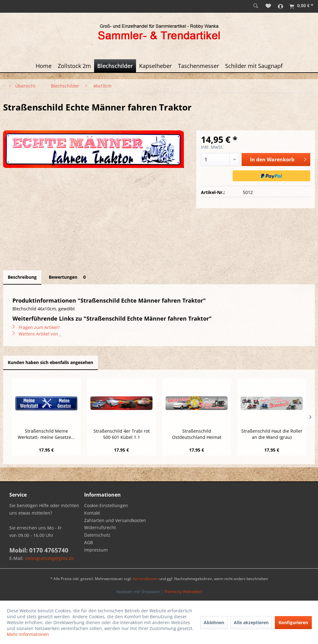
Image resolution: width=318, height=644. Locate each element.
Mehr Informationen (28, 634)
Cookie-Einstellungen (106, 505)
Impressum (96, 550)
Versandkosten (145, 579)
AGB (89, 542)
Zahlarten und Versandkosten (115, 520)
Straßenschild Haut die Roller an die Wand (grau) (272, 434)
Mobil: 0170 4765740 (39, 550)
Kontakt (92, 513)
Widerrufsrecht (100, 527)
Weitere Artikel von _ (37, 334)
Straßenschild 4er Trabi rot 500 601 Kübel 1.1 (122, 434)
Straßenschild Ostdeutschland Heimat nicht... (197, 434)
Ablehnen (214, 622)
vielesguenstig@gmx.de (49, 558)
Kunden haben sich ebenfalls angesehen (50, 362)
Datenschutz (97, 535)
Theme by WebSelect (183, 592)
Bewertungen (68, 277)
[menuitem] (256, 6)
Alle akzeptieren (251, 622)
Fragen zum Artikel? (36, 327)
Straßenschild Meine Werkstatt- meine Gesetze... (46, 434)
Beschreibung (22, 277)
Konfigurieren (293, 622)
